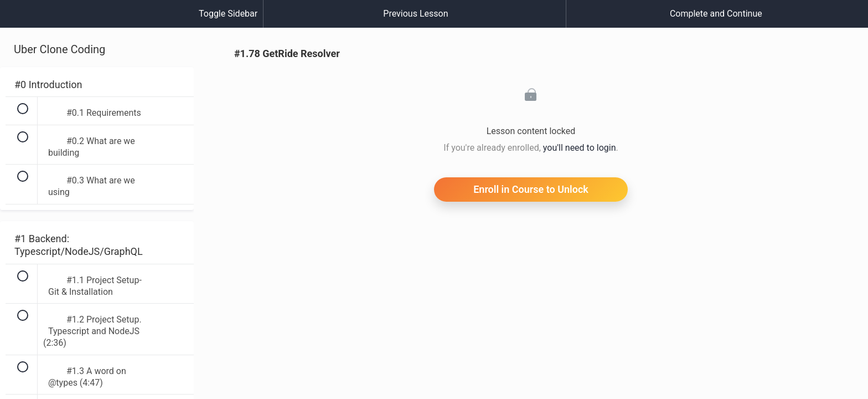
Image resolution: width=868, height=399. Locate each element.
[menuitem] (97, 25)
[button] (19, 19)
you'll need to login (580, 148)
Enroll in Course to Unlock (531, 189)
